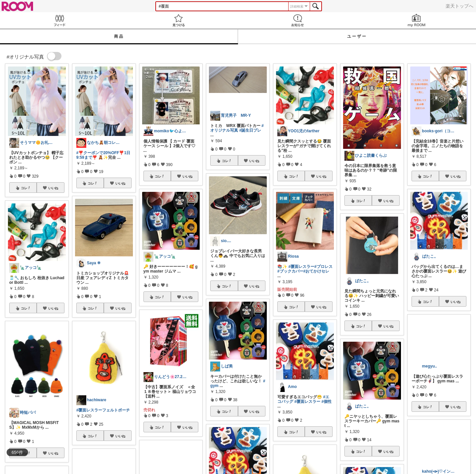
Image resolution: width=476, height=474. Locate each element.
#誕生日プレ (250, 130)
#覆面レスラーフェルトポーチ (103, 410)
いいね (53, 188)
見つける (178, 20)
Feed (59, 20)
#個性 (326, 402)
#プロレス (323, 267)
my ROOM (416, 20)
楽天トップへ (459, 6)
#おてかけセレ (317, 271)
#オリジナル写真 (237, 128)
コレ (26, 188)
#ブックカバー (290, 271)
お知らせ (297, 20)
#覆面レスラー (301, 267)
